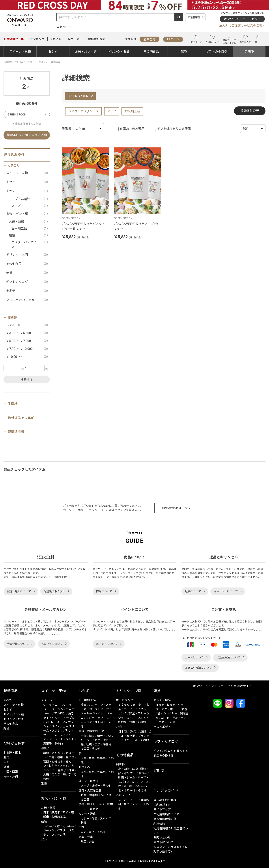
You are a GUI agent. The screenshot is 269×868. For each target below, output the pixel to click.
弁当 (92, 842)
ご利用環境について (166, 814)
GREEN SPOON (78, 96)
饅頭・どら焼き (53, 753)
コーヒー (129, 709)
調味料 (120, 764)
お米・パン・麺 (86, 52)
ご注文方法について (228, 658)
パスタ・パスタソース (83, 111)
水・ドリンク (125, 700)
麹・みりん (136, 786)
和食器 (171, 705)
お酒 (119, 727)
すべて (8, 700)
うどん (48, 826)
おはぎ (67, 774)
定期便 (249, 52)
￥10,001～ (28, 357)
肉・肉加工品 (87, 700)
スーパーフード (128, 800)
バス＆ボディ (162, 727)
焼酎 (143, 731)
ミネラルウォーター (131, 705)
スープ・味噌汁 (29, 199)
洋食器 (160, 705)
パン (44, 839)
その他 (59, 744)
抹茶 (71, 770)
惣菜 (84, 842)
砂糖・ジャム (127, 778)
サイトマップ (162, 809)
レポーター (75, 39)
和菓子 (45, 748)
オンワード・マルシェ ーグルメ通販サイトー (224, 686)
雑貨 (184, 52)
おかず (53, 52)
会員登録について (18, 644)
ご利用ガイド (212, 39)
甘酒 (132, 722)
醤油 (143, 769)
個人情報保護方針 (165, 819)
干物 (84, 736)
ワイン (134, 731)
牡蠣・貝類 (93, 744)
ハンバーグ (96, 705)
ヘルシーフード (126, 795)
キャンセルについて (226, 591)
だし (135, 782)
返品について (193, 591)
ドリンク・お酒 (119, 52)
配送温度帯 (16, 432)
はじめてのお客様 (165, 800)
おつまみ (84, 767)
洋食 (95, 819)
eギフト (56, 39)
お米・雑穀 (29, 222)
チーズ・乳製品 (88, 809)
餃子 (92, 832)
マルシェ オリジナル (28, 300)
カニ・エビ (102, 740)
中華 (81, 828)
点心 (84, 832)
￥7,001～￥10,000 (28, 349)
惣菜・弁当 (86, 837)
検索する (27, 380)
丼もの (99, 722)
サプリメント (132, 804)
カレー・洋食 (87, 814)
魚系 (92, 758)
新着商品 (11, 691)
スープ (112, 111)
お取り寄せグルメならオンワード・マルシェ (26, 62)
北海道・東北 (12, 753)
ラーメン (49, 830)
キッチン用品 (162, 700)
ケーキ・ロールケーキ (58, 705)
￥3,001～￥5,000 (28, 333)
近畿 (6, 767)
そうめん (68, 826)
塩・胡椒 (124, 769)
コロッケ (86, 722)
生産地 (13, 404)
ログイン (173, 39)
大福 (46, 774)
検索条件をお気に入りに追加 (27, 135)
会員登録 (149, 39)
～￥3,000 (28, 325)
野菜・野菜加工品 (92, 795)
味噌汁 (96, 786)
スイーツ (47, 700)
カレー (85, 819)
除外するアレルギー (23, 418)
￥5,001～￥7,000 (28, 341)
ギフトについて (163, 842)
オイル (122, 786)
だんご (56, 774)
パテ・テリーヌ (99, 718)
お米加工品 (132, 111)
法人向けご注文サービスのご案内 (242, 26)
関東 (6, 757)
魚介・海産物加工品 (91, 731)
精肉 (84, 705)
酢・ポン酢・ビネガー (133, 773)
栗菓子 (48, 744)
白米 (46, 812)
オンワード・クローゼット (242, 19)
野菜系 (101, 758)
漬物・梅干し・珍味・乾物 (96, 804)
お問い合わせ (162, 837)
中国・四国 (11, 772)
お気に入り (245, 39)
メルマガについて (52, 644)
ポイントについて (107, 644)
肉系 (84, 758)
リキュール (131, 740)
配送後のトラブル (54, 591)
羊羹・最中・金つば (61, 757)
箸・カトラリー (167, 713)
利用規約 (159, 824)
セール (14, 39)
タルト (70, 739)
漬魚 (92, 736)
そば (57, 826)
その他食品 (151, 52)
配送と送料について (19, 591)
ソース (144, 782)
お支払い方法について (198, 668)
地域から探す (97, 39)
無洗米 (56, 812)
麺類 (29, 235)
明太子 (101, 736)
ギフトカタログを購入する (171, 751)
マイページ (196, 39)
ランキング (37, 39)
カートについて (194, 658)
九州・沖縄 (11, 776)
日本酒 (122, 731)
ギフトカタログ (217, 52)
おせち (28, 182)
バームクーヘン (53, 709)
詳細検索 (194, 17)
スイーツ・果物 (20, 52)
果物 (44, 783)
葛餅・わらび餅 (53, 762)
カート (258, 39)
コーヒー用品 (170, 718)
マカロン (60, 713)
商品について (104, 591)
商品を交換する (163, 756)
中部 (6, 762)
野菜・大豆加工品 (90, 791)
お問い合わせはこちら (176, 508)
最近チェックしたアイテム (229, 39)
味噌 (135, 769)
